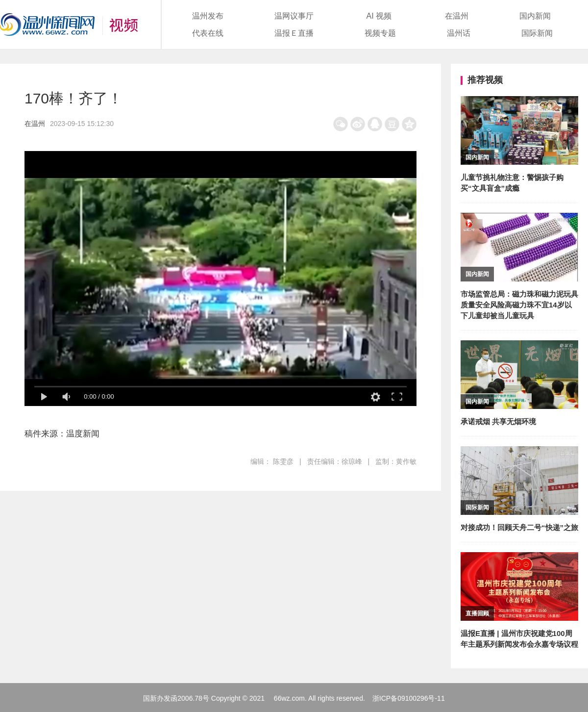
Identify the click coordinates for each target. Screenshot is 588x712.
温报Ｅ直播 (294, 33)
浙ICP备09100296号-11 (409, 698)
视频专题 (380, 33)
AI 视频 (379, 16)
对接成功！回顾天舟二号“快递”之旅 (519, 527)
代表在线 (208, 33)
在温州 (457, 16)
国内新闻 (535, 16)
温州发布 (208, 16)
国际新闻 (537, 33)
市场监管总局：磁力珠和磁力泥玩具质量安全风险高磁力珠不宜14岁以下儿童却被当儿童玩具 (519, 305)
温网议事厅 (294, 16)
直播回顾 (477, 613)
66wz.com (289, 698)
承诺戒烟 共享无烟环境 (498, 421)
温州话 (459, 33)
